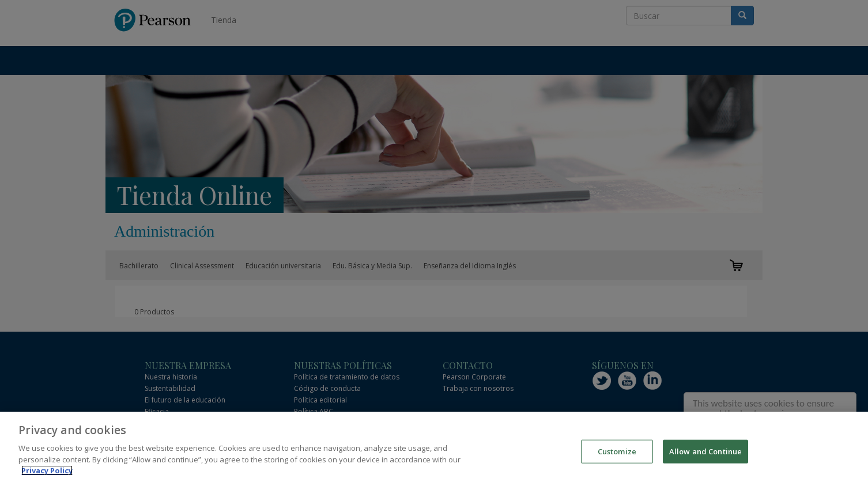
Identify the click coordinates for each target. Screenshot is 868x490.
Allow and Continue (705, 452)
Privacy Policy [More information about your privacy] (47, 472)
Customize (617, 452)
